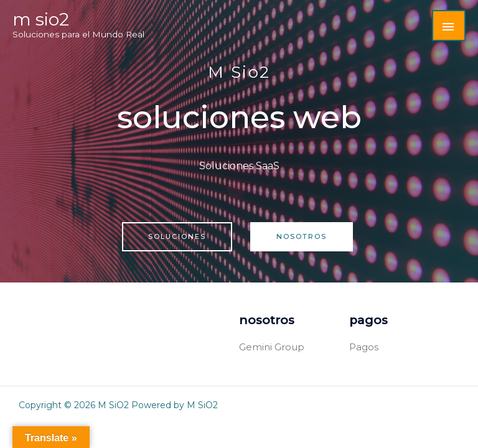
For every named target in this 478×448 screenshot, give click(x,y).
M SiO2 (41, 19)
